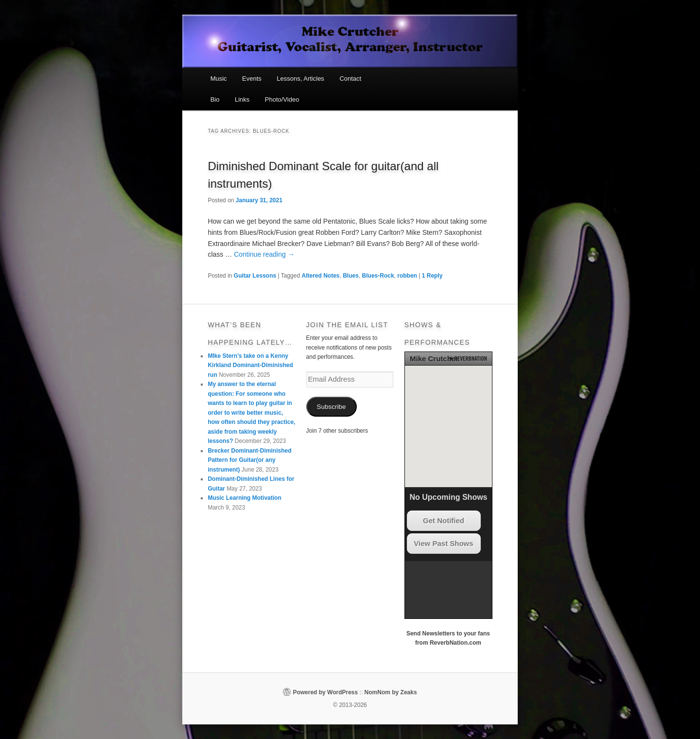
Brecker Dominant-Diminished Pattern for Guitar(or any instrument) (249, 460)
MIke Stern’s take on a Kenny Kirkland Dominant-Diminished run (250, 365)
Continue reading (264, 254)
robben (407, 276)
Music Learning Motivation (244, 498)
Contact (350, 79)
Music (219, 79)
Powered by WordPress (325, 692)
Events (252, 79)
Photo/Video (282, 99)
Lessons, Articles (300, 79)
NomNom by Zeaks (391, 692)
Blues (351, 276)
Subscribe (332, 407)
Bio (215, 99)
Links (242, 99)
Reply (432, 276)
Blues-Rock (378, 276)
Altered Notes (320, 276)
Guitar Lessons (255, 276)
